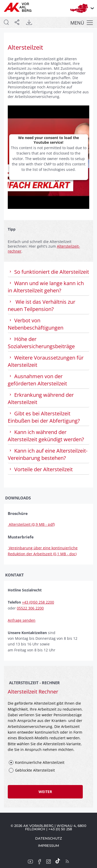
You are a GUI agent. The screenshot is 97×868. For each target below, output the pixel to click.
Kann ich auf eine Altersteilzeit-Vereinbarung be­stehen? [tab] (48, 454)
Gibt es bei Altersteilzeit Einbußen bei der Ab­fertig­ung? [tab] (44, 417)
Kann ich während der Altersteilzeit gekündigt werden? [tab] (46, 436)
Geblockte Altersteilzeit (35, 770)
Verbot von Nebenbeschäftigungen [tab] (36, 324)
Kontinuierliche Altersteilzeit (40, 762)
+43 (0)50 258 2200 (38, 602)
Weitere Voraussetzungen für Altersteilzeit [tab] (46, 361)
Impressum (48, 846)
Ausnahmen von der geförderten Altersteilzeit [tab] (37, 380)
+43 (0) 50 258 (60, 829)
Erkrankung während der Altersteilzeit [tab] (41, 398)
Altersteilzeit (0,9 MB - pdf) (31, 524)
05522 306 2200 (30, 608)
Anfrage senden (22, 620)
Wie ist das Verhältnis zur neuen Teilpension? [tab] (42, 305)
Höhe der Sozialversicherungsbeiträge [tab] (41, 343)
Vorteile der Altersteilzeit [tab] (40, 469)
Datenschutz (49, 838)
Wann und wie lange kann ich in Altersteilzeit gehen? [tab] (46, 287)
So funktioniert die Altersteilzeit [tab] (48, 272)
